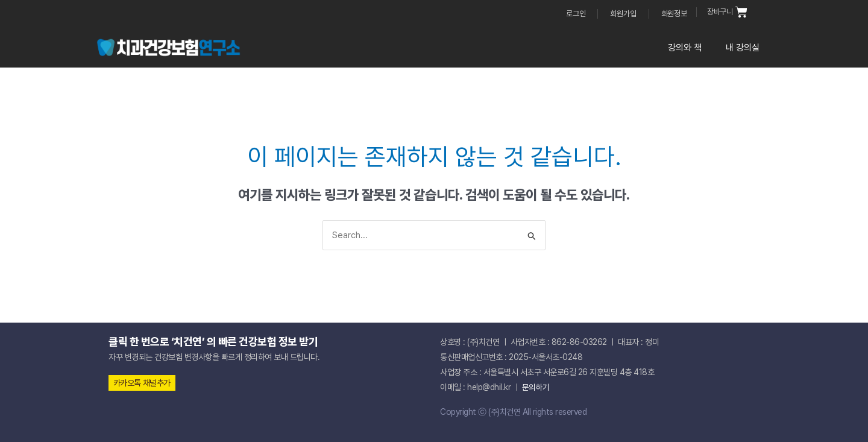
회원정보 (674, 14)
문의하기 (536, 387)
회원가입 (623, 14)
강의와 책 (685, 48)
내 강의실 (743, 48)
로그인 (576, 14)
